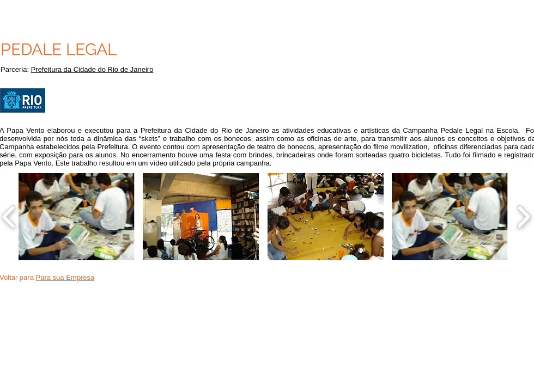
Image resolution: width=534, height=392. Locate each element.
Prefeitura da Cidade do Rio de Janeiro (92, 69)
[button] (77, 217)
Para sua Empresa (65, 277)
